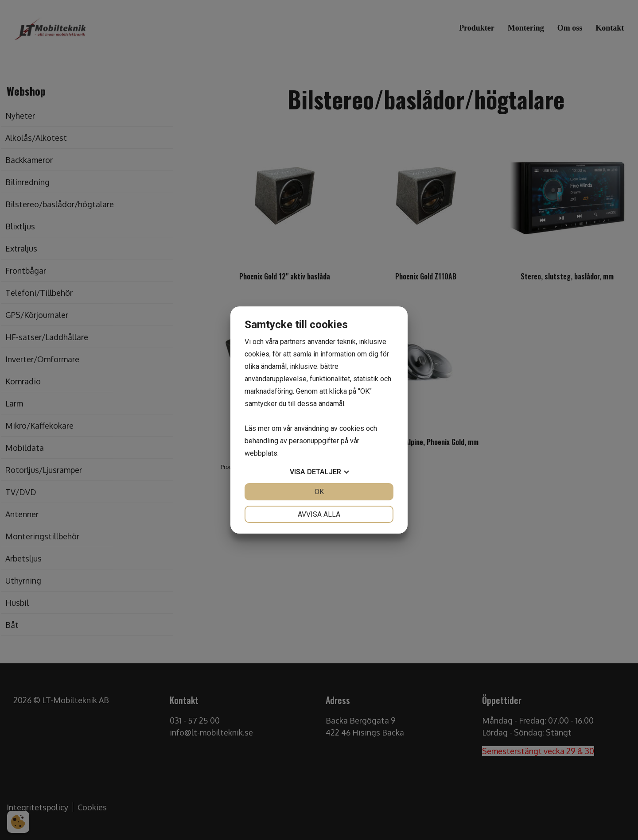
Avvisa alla (319, 514)
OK (319, 492)
